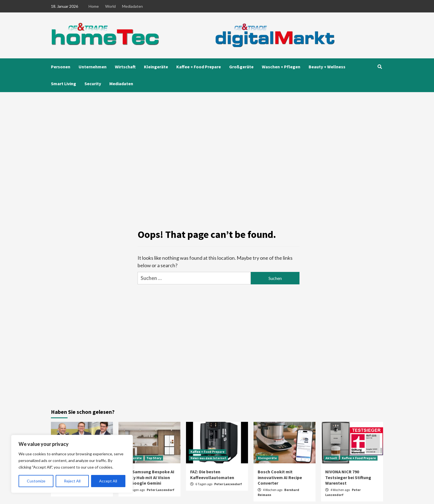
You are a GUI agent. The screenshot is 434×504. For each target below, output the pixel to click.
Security (93, 84)
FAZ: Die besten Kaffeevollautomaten (212, 475)
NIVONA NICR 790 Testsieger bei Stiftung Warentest (348, 477)
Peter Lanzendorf (161, 490)
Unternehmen (93, 67)
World (110, 6)
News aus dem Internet (208, 458)
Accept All (108, 481)
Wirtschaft (125, 67)
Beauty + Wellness (327, 67)
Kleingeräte (156, 67)
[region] (72, 464)
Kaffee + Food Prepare (199, 67)
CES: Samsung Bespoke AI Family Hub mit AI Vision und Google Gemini (148, 477)
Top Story (154, 458)
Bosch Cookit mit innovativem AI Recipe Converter (280, 477)
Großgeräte (241, 67)
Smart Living (64, 84)
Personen (61, 67)
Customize (36, 481)
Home (94, 6)
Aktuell (331, 458)
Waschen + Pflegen (281, 67)
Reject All (72, 481)
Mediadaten (132, 6)
